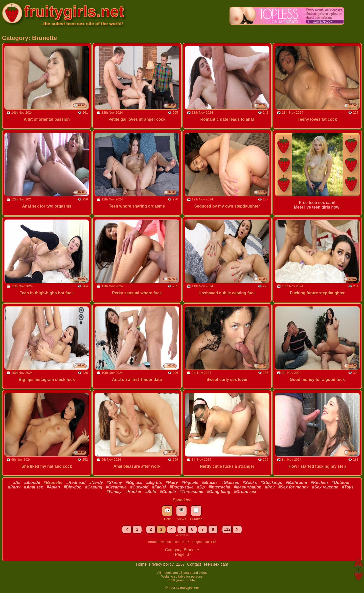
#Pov (270, 487)
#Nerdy (96, 483)
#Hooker (133, 492)
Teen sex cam (216, 564)
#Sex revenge (325, 487)
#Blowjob (72, 487)
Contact (195, 564)
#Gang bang (218, 492)
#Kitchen (320, 483)
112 (227, 529)
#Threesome (191, 492)
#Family (114, 492)
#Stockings (271, 483)
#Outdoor (341, 483)
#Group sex (245, 492)
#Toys (348, 487)
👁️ (182, 510)
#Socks (250, 483)
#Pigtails (190, 483)
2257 (181, 564)
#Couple (168, 492)
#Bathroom (297, 483)
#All (17, 483)
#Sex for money (293, 487)
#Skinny (114, 483)
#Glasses (230, 483)
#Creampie (116, 487)
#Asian (53, 487)
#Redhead (76, 483)
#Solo (151, 492)
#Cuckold (139, 487)
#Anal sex (33, 487)
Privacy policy (162, 564)
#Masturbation (248, 487)
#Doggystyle (182, 487)
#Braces (210, 483)
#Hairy (172, 483)
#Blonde (32, 483)
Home (142, 564)
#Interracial (219, 487)
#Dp (201, 487)
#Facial (159, 487)
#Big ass (134, 483)
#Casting (94, 487)
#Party (14, 487)
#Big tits (154, 483)
